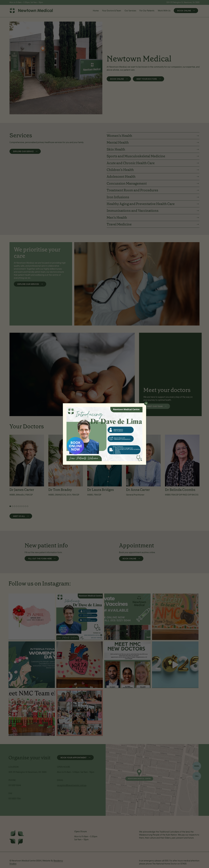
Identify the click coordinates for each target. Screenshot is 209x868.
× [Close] (146, 403)
